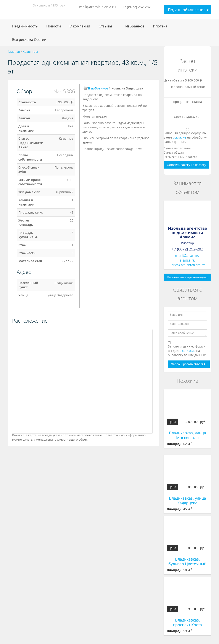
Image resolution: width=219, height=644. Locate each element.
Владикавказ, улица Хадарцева (188, 501)
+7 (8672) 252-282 (136, 7)
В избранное (98, 88)
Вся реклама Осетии (29, 40)
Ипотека (160, 26)
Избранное (135, 26)
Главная (14, 52)
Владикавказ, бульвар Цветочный (187, 561)
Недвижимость (25, 26)
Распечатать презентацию (187, 277)
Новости (54, 26)
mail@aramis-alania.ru (97, 7)
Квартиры (30, 52)
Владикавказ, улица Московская (188, 435)
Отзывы (105, 26)
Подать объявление (187, 10)
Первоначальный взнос (188, 87)
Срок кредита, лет (187, 117)
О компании (80, 26)
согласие (180, 137)
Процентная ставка (187, 102)
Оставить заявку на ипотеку (186, 165)
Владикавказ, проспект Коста (187, 622)
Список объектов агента (188, 265)
